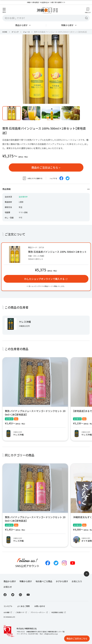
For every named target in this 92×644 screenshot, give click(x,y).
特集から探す (67, 25)
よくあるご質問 (23, 606)
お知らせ (8, 587)
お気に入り (77, 581)
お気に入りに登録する (32, 178)
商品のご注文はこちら (45, 167)
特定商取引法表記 (59, 612)
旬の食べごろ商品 (44, 581)
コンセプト (8, 606)
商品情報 (46, 189)
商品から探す (21, 25)
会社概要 (8, 612)
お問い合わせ (40, 606)
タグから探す (62, 581)
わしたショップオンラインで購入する (44, 279)
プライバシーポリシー (39, 612)
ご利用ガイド (21, 612)
